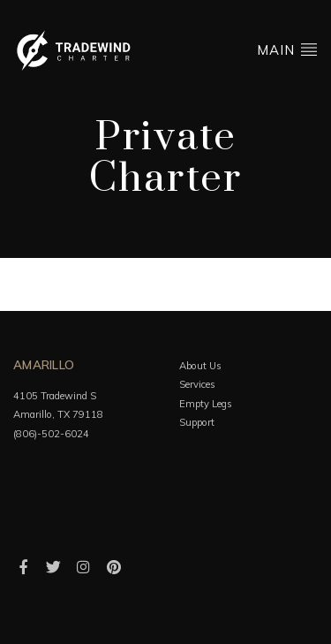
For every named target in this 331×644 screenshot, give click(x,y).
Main (287, 49)
